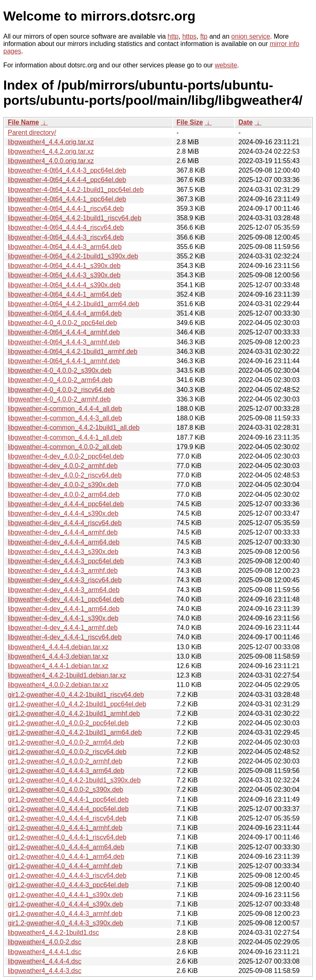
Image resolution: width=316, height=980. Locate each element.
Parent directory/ (32, 133)
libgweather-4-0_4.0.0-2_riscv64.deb (61, 390)
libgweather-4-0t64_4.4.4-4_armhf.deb (64, 332)
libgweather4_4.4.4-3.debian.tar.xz (58, 656)
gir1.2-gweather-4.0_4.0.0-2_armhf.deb (65, 761)
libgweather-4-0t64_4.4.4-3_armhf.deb (64, 342)
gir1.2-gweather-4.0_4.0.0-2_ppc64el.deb (68, 723)
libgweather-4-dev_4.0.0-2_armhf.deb (63, 466)
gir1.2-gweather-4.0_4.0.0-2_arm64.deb (66, 742)
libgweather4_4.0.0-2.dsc (45, 942)
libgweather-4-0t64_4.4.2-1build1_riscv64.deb (75, 218)
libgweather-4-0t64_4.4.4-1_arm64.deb (65, 294)
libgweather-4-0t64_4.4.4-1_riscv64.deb (66, 209)
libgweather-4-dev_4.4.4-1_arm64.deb (64, 609)
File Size (190, 122)
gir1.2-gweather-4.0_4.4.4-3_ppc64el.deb (68, 885)
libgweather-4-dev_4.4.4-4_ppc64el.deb (66, 504)
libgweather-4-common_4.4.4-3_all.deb (65, 418)
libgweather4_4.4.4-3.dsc (45, 971)
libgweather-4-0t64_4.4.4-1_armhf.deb (64, 361)
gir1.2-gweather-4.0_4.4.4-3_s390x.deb (65, 923)
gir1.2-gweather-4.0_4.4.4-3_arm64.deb (66, 771)
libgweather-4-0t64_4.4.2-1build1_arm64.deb (73, 304)
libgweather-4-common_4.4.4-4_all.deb (65, 409)
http (173, 36)
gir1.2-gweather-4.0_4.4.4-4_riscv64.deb (67, 818)
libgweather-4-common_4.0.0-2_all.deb (65, 447)
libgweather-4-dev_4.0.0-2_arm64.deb (64, 495)
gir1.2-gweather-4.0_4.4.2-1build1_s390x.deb (74, 780)
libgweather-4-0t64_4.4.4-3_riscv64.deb (66, 237)
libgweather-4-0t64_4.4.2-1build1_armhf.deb (73, 352)
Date (245, 122)
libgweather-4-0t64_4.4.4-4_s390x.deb (64, 285)
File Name (23, 122)
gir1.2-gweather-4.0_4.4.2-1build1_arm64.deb (75, 732)
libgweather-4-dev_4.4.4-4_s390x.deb (63, 513)
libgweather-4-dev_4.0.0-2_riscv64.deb (65, 475)
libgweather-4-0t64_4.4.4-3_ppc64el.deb (67, 170)
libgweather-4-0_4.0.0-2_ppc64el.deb (62, 323)
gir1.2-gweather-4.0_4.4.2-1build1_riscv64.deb (76, 695)
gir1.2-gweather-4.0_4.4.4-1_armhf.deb (65, 828)
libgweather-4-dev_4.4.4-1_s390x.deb (63, 618)
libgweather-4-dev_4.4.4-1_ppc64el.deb (66, 599)
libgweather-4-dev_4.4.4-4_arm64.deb (64, 542)
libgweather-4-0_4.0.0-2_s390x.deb (60, 370)
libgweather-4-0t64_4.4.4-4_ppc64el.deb (67, 180)
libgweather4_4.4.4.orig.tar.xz (51, 142)
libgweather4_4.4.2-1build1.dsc (53, 933)
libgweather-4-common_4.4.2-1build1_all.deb (74, 428)
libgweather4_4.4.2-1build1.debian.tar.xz (67, 675)
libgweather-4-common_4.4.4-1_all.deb (65, 437)
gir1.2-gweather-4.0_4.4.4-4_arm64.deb (66, 847)
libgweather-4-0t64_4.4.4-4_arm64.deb (65, 313)
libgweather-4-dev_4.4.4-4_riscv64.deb (65, 523)
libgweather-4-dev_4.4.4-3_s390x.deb (63, 552)
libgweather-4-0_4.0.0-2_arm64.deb (60, 380)
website (226, 65)
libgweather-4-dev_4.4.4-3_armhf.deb (63, 571)
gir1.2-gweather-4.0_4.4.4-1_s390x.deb (65, 895)
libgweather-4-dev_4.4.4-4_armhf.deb (63, 532)
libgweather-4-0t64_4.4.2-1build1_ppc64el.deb (76, 190)
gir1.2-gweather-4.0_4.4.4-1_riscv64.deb (67, 837)
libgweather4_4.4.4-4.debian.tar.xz (58, 647)
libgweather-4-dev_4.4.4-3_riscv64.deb (65, 580)
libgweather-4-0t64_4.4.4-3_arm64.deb (65, 247)
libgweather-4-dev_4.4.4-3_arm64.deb (64, 590)
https (189, 36)
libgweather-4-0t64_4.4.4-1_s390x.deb (64, 266)
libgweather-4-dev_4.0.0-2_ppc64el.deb (66, 456)
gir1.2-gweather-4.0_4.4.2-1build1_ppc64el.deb (77, 704)
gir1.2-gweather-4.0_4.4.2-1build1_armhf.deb (74, 714)
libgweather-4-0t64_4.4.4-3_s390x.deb (64, 275)
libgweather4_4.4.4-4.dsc (45, 961)
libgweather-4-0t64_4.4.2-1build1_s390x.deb (73, 256)
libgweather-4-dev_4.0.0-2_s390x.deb (63, 485)
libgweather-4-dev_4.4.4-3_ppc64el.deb (66, 561)
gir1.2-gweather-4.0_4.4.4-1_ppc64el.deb (68, 799)
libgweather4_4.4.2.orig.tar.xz (51, 151)
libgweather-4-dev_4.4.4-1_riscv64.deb (65, 637)
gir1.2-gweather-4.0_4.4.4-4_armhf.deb (65, 866)
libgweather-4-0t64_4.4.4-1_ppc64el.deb (67, 199)
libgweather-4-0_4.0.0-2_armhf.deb (59, 399)
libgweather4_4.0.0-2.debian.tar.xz (58, 685)
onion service (251, 36)
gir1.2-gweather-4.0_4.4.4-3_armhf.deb (65, 914)
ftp (204, 36)
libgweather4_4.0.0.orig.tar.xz (51, 161)
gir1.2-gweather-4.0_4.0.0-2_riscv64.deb (67, 752)
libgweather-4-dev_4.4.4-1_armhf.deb (63, 628)
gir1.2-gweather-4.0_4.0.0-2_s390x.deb (65, 790)
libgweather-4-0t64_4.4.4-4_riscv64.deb (66, 227)
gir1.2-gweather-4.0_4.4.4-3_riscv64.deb (67, 875)
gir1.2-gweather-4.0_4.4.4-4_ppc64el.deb (68, 809)
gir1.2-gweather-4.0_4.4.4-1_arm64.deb (66, 857)
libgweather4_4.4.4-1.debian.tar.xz (58, 666)
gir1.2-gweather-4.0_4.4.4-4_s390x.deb (65, 904)
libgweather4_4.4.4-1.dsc (45, 952)
